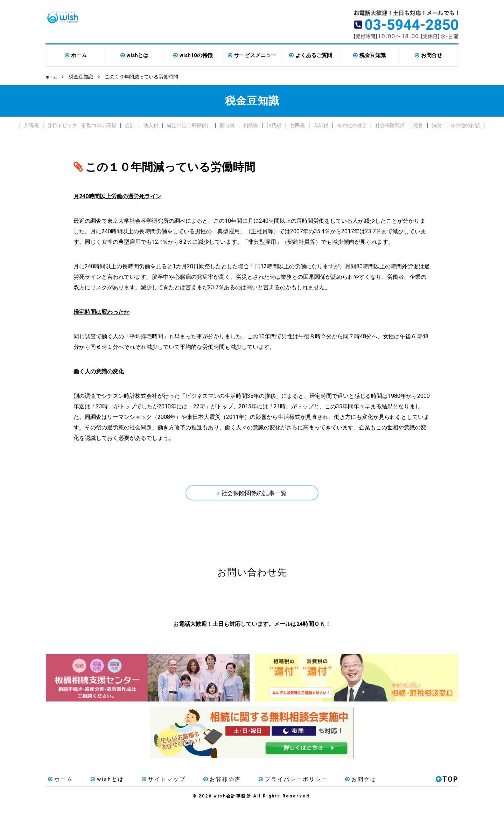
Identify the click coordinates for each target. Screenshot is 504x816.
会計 (130, 125)
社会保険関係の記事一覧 (254, 494)
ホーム (79, 55)
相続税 (251, 125)
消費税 (274, 125)
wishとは (138, 55)
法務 (437, 125)
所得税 (31, 125)
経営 (418, 125)
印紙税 (321, 125)
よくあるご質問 (314, 55)
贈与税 (227, 125)
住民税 (297, 125)
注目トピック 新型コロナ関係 (82, 125)
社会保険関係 (390, 125)
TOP (447, 789)
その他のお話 (465, 125)
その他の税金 (352, 125)
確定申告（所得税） (189, 125)
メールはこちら (318, 605)
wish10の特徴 (196, 55)
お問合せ (432, 55)
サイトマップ (151, 789)
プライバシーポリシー (270, 789)
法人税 (151, 125)
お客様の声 (204, 789)
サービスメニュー (255, 55)
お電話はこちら (186, 605)
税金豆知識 (373, 55)
